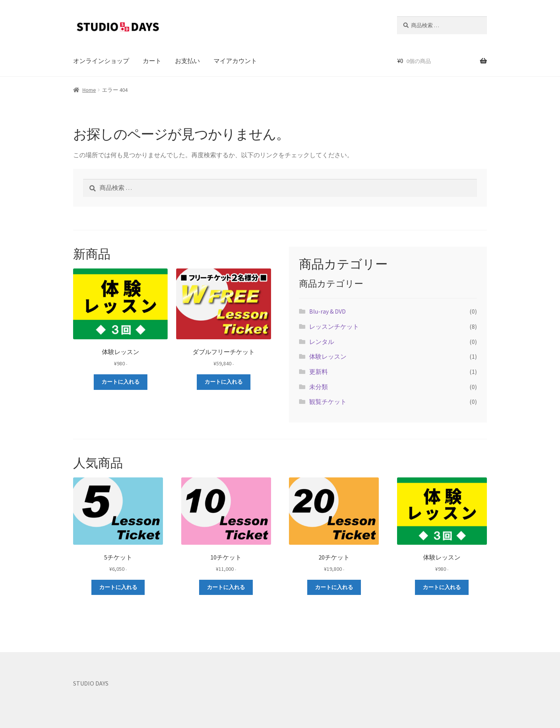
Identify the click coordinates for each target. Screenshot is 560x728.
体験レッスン (328, 356)
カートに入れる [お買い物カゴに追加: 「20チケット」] (334, 587)
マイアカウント (235, 61)
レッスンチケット (334, 326)
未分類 (318, 387)
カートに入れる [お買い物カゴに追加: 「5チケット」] (118, 587)
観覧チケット (328, 402)
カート (152, 61)
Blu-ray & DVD (327, 311)
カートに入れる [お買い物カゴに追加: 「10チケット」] (226, 587)
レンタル (322, 342)
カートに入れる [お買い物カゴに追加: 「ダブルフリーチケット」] (224, 382)
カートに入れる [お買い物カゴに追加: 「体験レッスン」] (121, 382)
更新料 (318, 372)
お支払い (187, 61)
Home (89, 90)
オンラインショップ (101, 61)
